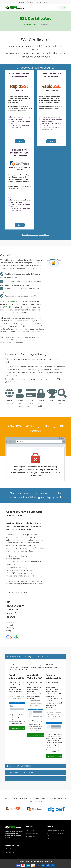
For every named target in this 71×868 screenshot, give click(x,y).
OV (41, 304)
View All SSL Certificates (30, 235)
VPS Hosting (31, 837)
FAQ (12, 779)
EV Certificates (9, 307)
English (47, 2)
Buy (20, 141)
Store (34, 25)
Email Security (11, 849)
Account (31, 2)
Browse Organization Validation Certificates (37, 735)
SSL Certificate (11, 852)
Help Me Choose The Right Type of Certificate (29, 657)
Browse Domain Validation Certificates (18, 728)
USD (39, 2)
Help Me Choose (44, 235)
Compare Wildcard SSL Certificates (18, 592)
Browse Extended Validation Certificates (55, 756)
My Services (31, 830)
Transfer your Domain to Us (56, 835)
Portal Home (27, 25)
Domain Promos (53, 839)
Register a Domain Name (56, 830)
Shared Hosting (32, 833)
